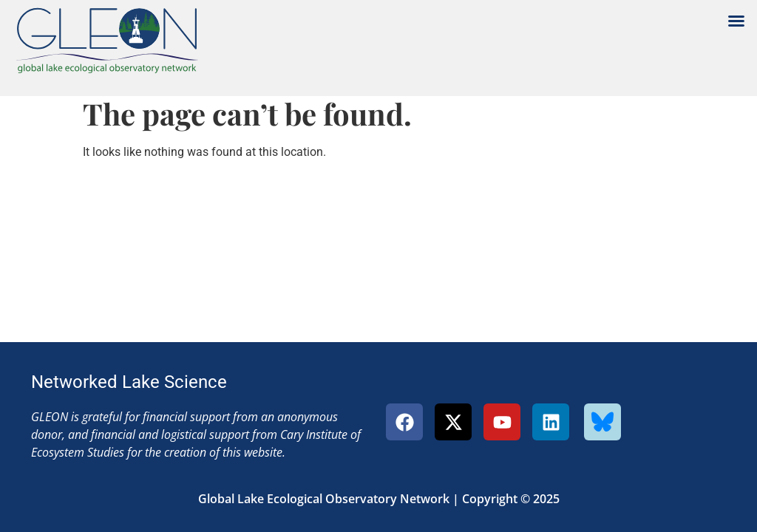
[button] (736, 21)
